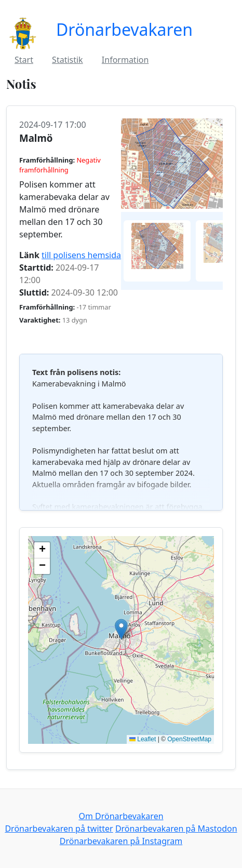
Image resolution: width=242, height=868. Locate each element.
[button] (121, 629)
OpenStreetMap (189, 739)
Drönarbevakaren (124, 29)
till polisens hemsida (81, 255)
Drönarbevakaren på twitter (59, 829)
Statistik (68, 60)
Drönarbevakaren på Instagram (121, 841)
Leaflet (143, 739)
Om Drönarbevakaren (121, 816)
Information (125, 60)
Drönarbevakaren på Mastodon (176, 829)
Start (24, 60)
